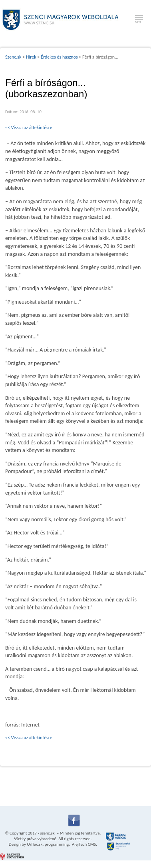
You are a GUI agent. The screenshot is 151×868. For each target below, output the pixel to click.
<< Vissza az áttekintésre (29, 128)
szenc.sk (47, 833)
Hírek (31, 57)
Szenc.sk (13, 57)
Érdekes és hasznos (59, 57)
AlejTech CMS (84, 844)
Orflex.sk (35, 844)
